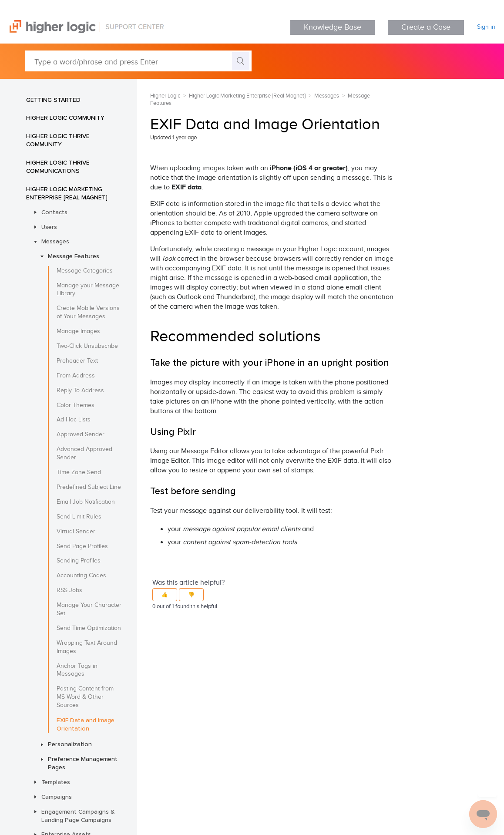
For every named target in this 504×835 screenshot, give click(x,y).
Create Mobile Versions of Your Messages (88, 312)
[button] (165, 595)
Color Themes (76, 405)
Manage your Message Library (88, 290)
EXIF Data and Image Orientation (86, 724)
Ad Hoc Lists (74, 420)
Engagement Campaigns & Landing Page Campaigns (78, 816)
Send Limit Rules (79, 517)
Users (49, 227)
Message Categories (85, 271)
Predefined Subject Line (89, 487)
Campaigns (57, 797)
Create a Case (426, 27)
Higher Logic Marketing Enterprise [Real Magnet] (67, 193)
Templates (56, 782)
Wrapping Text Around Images (87, 647)
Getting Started (53, 100)
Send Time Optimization (89, 628)
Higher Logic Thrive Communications (58, 167)
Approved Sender (81, 434)
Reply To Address (80, 391)
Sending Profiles (79, 561)
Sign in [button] (486, 27)
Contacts (54, 212)
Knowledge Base (333, 27)
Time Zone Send (79, 472)
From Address (76, 376)
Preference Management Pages (83, 763)
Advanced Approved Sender (84, 453)
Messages (55, 241)
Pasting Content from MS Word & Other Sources (85, 697)
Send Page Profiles (82, 546)
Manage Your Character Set (89, 609)
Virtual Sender (76, 532)
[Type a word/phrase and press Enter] (138, 61)
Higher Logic (165, 96)
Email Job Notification (86, 502)
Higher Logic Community (65, 118)
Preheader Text (77, 361)
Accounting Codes (81, 576)
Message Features (74, 256)
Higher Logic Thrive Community (58, 140)
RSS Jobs (69, 590)
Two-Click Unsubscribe (87, 346)
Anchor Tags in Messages (77, 670)
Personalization (70, 744)
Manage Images (78, 331)
